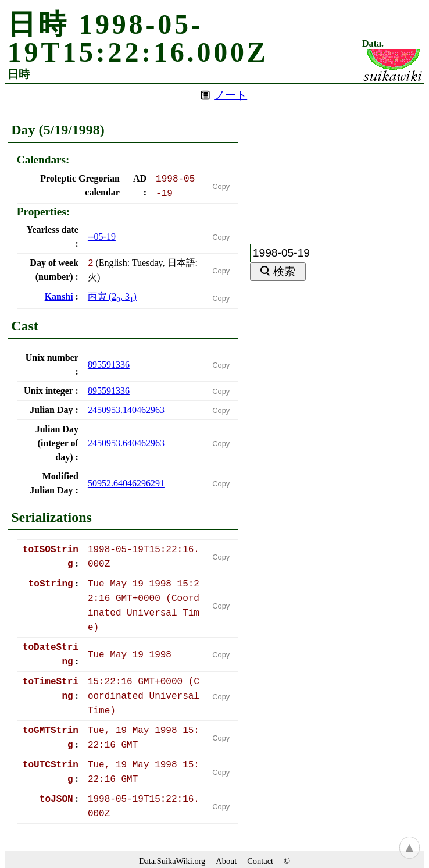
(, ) (112, 296)
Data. (373, 44)
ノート (230, 95)
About (226, 861)
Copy (221, 186)
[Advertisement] (337, 157)
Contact (260, 861)
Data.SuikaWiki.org (172, 861)
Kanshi (59, 296)
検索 (284, 271)
